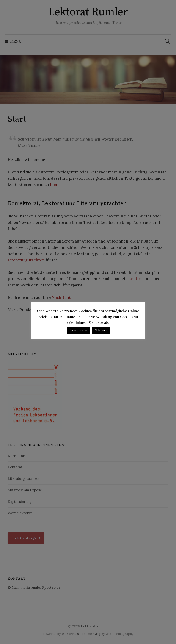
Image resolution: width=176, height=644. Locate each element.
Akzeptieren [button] (78, 330)
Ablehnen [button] (101, 330)
